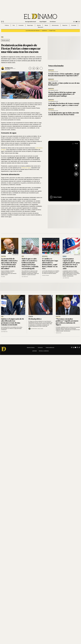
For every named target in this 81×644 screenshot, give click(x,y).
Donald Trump (52, 31)
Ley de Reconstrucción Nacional (33, 31)
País (14, 25)
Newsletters (53, 22)
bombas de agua (26, 168)
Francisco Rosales (45, 275)
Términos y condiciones (44, 351)
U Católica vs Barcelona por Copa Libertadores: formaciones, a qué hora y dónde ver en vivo (50, 263)
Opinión (39, 25)
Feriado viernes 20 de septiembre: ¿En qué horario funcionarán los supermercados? (64, 75)
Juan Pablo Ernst (25, 277)
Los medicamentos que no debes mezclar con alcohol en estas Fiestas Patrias (64, 114)
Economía (21, 25)
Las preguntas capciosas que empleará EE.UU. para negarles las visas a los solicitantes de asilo (71, 263)
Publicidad (34, 351)
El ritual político (35, 319)
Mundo (46, 25)
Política (7, 25)
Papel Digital (43, 22)
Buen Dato (41, 27)
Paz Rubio (3, 277)
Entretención (55, 25)
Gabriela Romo (59, 333)
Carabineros (44, 31)
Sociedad (74, 25)
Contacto (40, 347)
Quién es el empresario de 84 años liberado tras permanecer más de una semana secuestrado (12, 322)
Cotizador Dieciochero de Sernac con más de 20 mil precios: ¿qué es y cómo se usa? (64, 104)
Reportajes (30, 25)
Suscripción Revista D (31, 22)
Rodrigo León (9, 68)
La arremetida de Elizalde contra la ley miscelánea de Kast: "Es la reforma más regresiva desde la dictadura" (9, 263)
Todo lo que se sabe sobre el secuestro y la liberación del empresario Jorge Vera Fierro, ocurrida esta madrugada (30, 263)
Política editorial (50, 347)
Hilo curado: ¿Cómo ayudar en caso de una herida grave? (64, 84)
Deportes (65, 25)
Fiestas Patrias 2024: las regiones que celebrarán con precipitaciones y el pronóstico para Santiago (62, 94)
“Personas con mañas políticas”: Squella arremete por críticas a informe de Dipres (67, 322)
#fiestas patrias (5, 40)
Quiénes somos (31, 347)
